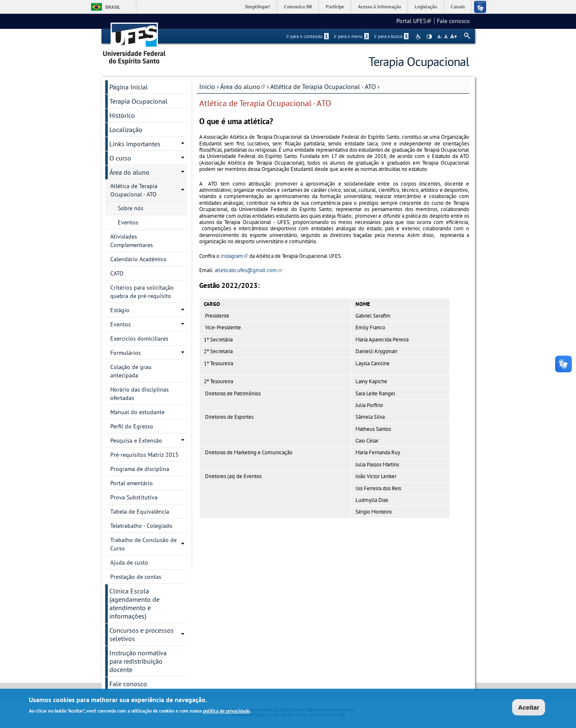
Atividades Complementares (132, 241)
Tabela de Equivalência (140, 512)
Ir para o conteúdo (307, 36)
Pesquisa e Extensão (136, 440)
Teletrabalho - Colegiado (141, 526)
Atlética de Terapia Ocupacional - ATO (323, 87)
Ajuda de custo (129, 563)
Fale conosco (453, 21)
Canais (458, 6)
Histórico (122, 115)
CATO (117, 273)
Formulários (126, 353)
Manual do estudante (137, 412)
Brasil (113, 7)
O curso (120, 158)
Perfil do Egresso (132, 426)
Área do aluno (243, 87)
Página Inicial (129, 87)
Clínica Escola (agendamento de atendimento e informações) (134, 603)
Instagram (234, 256)
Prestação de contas (136, 577)
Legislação (426, 6)
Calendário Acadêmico (138, 259)
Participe (335, 6)
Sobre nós (131, 208)
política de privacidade (226, 711)
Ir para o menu (351, 36)
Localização (126, 130)
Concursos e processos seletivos (142, 634)
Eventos (128, 222)
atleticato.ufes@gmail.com (248, 270)
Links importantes (135, 144)
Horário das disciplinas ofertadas (140, 394)
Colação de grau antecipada (131, 371)
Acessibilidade (419, 37)
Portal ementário (132, 483)
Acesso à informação (379, 6)
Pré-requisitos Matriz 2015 (145, 455)
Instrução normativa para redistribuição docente (138, 661)
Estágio (120, 310)
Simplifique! (258, 6)
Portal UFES (414, 21)
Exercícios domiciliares (139, 339)
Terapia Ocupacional (138, 101)
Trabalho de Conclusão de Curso (143, 544)
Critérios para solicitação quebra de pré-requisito (142, 292)
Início (207, 87)
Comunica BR (298, 6)
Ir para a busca (391, 36)
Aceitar (529, 708)
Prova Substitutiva (134, 497)
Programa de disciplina (140, 469)
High (429, 37)
